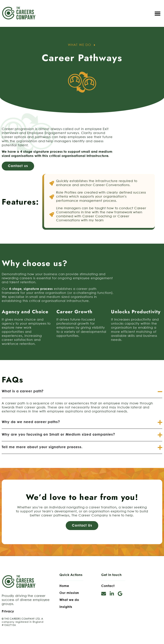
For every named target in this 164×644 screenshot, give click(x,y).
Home (64, 586)
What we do (69, 600)
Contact (108, 586)
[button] (158, 13)
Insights (66, 607)
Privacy (8, 612)
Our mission (69, 593)
